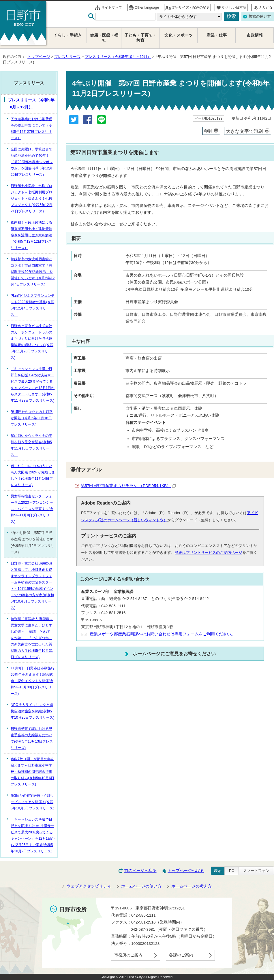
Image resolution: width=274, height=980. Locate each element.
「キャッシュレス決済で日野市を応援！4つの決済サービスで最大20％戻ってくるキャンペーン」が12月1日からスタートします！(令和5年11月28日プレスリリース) (33, 385)
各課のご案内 (181, 955)
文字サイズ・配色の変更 (191, 7)
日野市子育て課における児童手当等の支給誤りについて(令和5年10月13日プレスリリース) (32, 738)
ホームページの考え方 (192, 886)
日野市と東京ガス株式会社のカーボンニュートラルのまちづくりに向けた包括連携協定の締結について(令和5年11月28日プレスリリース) (32, 342)
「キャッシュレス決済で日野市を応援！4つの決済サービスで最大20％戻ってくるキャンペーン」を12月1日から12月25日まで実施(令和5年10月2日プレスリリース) (33, 835)
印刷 (208, 131)
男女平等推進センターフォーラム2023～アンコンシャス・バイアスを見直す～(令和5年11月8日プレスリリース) (32, 509)
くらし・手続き (68, 35)
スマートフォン (256, 871)
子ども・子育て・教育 (140, 38)
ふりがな (266, 7)
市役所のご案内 (128, 955)
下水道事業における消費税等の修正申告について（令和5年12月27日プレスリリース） (31, 129)
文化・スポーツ (179, 35)
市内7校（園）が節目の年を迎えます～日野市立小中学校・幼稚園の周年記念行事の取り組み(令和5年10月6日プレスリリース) (32, 772)
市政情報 (255, 35)
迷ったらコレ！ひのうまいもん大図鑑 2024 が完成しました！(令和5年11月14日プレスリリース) (33, 475)
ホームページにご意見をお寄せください (174, 654)
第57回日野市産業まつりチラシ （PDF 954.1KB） (128, 486)
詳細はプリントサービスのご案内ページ (209, 553)
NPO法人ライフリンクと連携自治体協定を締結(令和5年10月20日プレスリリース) (32, 711)
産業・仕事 (217, 35)
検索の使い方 (260, 16)
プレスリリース (67, 57)
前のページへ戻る (140, 871)
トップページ (39, 57)
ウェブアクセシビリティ (89, 886)
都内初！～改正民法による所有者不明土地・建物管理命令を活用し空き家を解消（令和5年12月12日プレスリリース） (31, 235)
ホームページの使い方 (141, 886)
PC (232, 871)
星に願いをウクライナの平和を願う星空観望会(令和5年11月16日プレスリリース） (31, 445)
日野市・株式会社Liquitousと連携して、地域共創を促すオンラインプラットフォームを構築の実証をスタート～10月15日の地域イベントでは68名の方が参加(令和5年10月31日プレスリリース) (32, 586)
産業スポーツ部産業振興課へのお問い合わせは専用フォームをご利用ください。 (162, 634)
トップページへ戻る (186, 871)
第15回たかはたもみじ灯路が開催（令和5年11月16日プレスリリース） (32, 418)
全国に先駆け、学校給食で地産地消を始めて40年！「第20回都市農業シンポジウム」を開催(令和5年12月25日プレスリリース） (32, 162)
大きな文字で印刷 (244, 131)
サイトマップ (112, 7)
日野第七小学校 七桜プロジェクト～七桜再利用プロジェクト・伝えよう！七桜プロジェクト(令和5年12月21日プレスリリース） (32, 199)
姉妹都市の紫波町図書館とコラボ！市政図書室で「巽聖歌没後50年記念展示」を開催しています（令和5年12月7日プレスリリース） (33, 272)
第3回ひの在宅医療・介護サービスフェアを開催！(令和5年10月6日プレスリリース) (32, 802)
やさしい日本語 (234, 7)
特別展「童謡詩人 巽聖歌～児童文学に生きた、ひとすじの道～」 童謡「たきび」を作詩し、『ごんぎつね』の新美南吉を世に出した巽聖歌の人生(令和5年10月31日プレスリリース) (32, 638)
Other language (147, 7)
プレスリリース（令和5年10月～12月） (118, 57)
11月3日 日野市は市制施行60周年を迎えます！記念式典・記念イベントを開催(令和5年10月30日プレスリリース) (33, 681)
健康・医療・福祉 (104, 38)
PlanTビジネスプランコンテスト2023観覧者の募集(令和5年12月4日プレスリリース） (33, 305)
